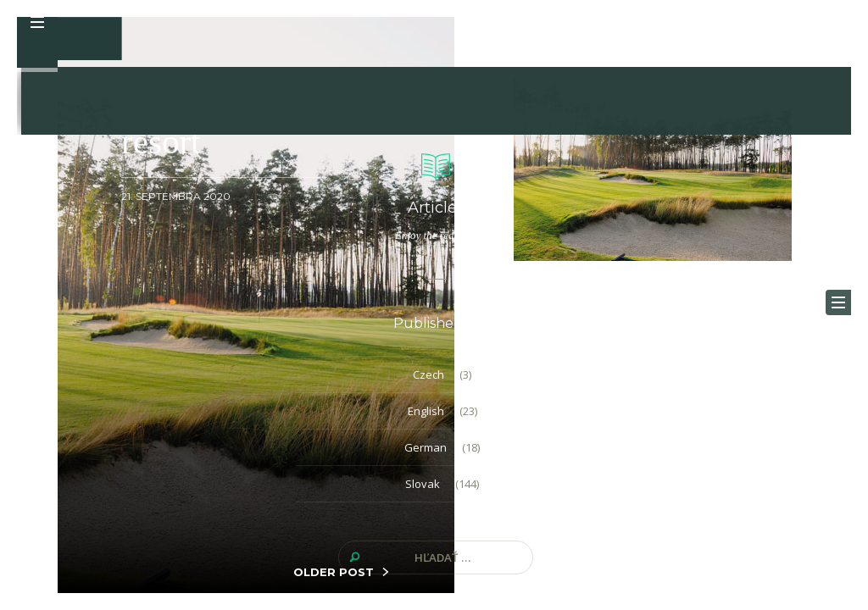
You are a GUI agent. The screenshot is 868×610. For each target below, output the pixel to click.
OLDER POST (334, 572)
